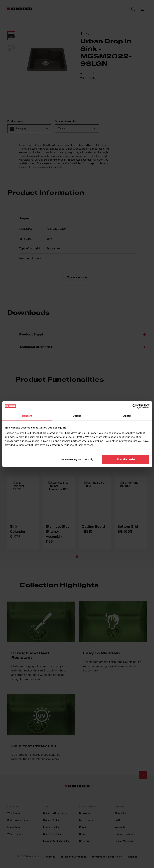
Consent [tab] (27, 416)
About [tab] (127, 416)
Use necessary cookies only (76, 459)
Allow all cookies (126, 459)
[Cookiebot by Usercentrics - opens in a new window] (135, 406)
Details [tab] (77, 416)
